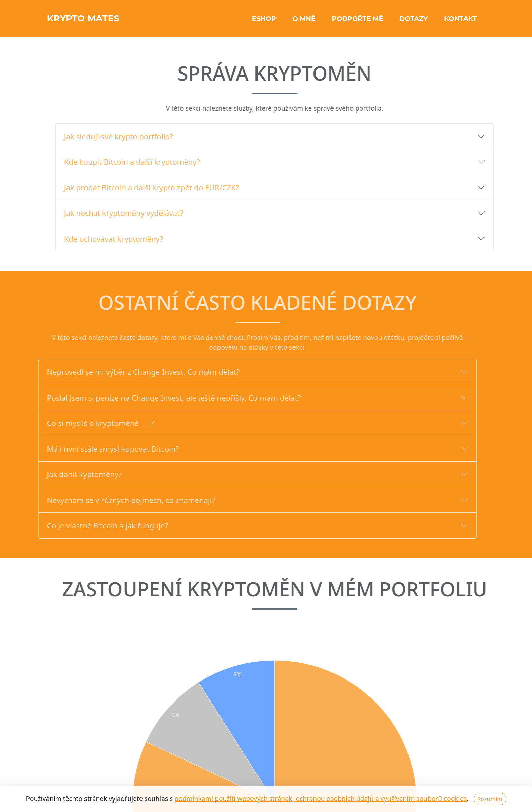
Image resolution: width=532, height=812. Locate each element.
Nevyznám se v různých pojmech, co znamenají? (117, 500)
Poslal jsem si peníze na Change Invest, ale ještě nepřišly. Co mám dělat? (160, 398)
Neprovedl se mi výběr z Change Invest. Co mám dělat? (129, 372)
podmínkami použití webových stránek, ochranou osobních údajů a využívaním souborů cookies (320, 799)
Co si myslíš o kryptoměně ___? (86, 423)
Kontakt (461, 21)
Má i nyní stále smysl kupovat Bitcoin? (99, 449)
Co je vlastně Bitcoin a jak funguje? (93, 525)
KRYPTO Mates (93, 21)
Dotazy (414, 21)
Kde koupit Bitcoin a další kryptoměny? (146, 162)
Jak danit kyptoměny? (70, 474)
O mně (304, 21)
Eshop (264, 21)
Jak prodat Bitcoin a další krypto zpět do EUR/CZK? (166, 187)
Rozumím (490, 799)
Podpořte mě (358, 21)
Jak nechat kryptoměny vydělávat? (138, 213)
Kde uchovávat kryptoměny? (128, 239)
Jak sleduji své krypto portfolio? (132, 136)
